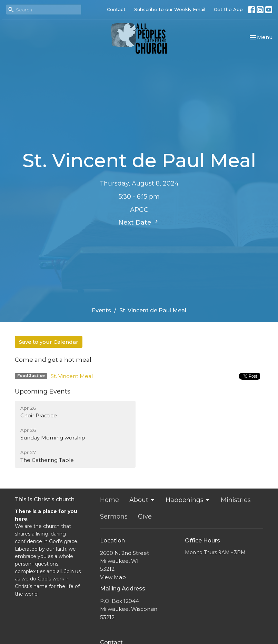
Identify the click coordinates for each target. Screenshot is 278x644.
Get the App (228, 9)
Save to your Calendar (49, 342)
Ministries (236, 500)
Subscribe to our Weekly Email (170, 9)
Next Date (139, 222)
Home (110, 500)
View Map (113, 577)
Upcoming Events (43, 391)
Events (101, 310)
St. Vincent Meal (72, 376)
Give (145, 517)
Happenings (188, 500)
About (142, 500)
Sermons (114, 517)
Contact (116, 9)
